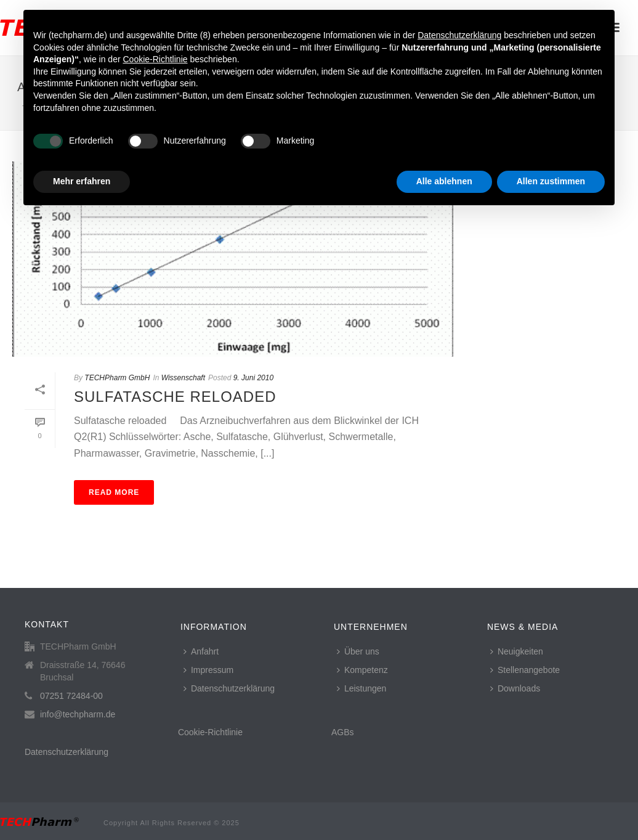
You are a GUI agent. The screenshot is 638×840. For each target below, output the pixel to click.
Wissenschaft (183, 378)
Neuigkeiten (517, 651)
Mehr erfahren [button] (82, 181)
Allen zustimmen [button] (551, 181)
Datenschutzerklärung (67, 752)
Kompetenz (362, 670)
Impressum (208, 670)
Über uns (358, 651)
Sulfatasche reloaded (175, 397)
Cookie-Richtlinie (210, 732)
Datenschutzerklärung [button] (459, 35)
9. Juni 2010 (253, 378)
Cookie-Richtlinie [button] (155, 59)
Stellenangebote (525, 670)
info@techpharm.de (78, 714)
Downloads (515, 688)
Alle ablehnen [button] (444, 181)
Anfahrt (201, 651)
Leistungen (362, 688)
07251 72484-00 (71, 696)
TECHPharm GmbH (117, 378)
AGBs (343, 732)
